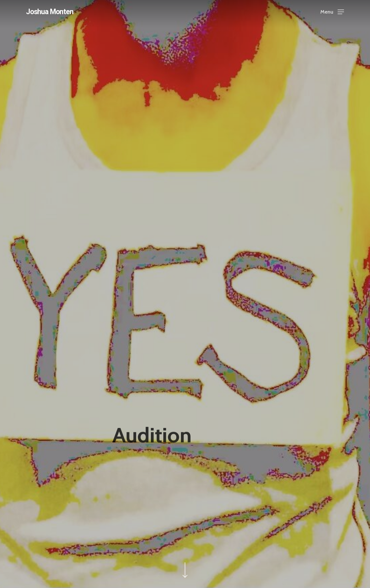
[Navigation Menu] (332, 12)
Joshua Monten (50, 12)
